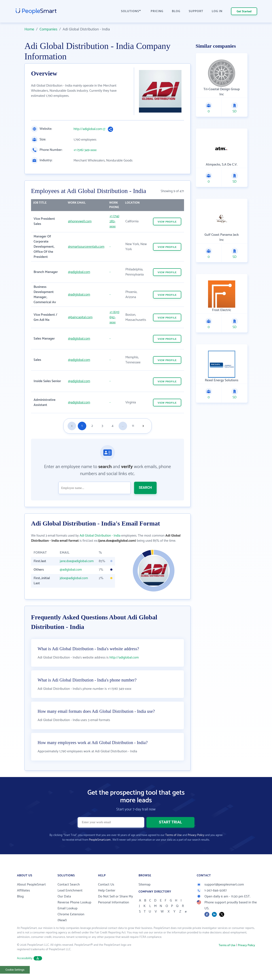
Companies (48, 29)
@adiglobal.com (79, 272)
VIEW (167, 222)
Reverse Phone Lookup (74, 911)
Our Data (64, 905)
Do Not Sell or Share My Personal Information (115, 908)
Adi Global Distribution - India (100, 536)
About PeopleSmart (31, 894)
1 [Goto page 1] (82, 426)
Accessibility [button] (30, 967)
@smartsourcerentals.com (86, 247)
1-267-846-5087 (212, 899)
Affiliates (23, 899)
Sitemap (145, 894)
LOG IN (217, 11)
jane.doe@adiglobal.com (77, 561)
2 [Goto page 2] (92, 426)
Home (29, 29)
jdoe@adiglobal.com (74, 578)
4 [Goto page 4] (113, 426)
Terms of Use (174, 844)
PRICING (157, 11)
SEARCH (145, 488)
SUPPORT (196, 11)
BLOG (176, 11)
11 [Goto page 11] (133, 426)
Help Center (107, 899)
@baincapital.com (80, 317)
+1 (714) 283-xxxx (114, 221)
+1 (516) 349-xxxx (85, 150)
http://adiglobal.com (88, 129)
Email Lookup (68, 917)
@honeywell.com (80, 221)
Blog (20, 905)
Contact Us (106, 894)
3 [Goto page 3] (102, 426)
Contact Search (69, 894)
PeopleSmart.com (100, 849)
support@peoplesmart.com (220, 894)
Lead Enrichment (70, 899)
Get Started (244, 12)
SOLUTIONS (131, 11)
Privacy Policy (196, 844)
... (123, 426)
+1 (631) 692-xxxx (114, 317)
